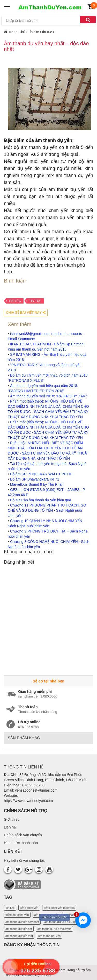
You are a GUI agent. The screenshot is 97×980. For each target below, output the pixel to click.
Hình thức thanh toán (21, 843)
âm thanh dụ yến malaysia (54, 929)
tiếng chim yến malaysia (59, 908)
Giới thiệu (12, 819)
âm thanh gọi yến (49, 936)
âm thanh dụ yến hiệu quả (61, 922)
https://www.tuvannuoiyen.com (28, 801)
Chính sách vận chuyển (23, 835)
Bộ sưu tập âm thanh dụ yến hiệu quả (41, 500)
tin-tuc (35, 301)
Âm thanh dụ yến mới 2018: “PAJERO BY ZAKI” (49, 396)
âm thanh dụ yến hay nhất (22, 922)
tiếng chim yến (29, 908)
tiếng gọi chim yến (17, 915)
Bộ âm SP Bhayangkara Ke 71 (35, 479)
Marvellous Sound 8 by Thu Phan (37, 484)
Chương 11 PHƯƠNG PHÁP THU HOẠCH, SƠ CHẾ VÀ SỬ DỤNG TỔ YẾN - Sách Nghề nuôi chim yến (47, 510)
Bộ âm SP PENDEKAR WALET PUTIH (41, 474)
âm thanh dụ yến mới (19, 936)
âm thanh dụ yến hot (19, 929)
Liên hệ (10, 827)
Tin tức (15, 301)
